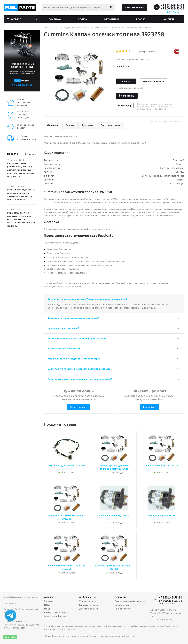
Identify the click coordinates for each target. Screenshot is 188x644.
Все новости (31, 154)
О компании (111, 19)
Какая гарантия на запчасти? (64, 349)
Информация (87, 597)
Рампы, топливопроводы (56, 612)
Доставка (55, 19)
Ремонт (141, 19)
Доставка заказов (89, 609)
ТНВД (47, 605)
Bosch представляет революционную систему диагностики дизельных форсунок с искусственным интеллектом (21, 170)
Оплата (82, 19)
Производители (123, 609)
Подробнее (149, 407)
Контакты (169, 19)
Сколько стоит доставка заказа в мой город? (73, 318)
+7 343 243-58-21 (172, 5)
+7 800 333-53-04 (172, 8)
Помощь (120, 597)
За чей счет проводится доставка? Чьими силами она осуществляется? (87, 299)
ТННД (47, 609)
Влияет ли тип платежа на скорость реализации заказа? (79, 369)
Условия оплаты (87, 601)
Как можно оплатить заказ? (63, 328)
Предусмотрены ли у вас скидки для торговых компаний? (80, 379)
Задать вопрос (78, 407)
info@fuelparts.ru (176, 12)
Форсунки (49, 601)
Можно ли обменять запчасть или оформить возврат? (78, 338)
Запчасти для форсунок (56, 616)
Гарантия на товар (89, 605)
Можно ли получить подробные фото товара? (74, 359)
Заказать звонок (135, 7)
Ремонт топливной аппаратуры (131, 601)
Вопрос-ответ (122, 605)
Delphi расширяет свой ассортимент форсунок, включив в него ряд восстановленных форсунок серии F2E (21, 219)
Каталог (16, 19)
